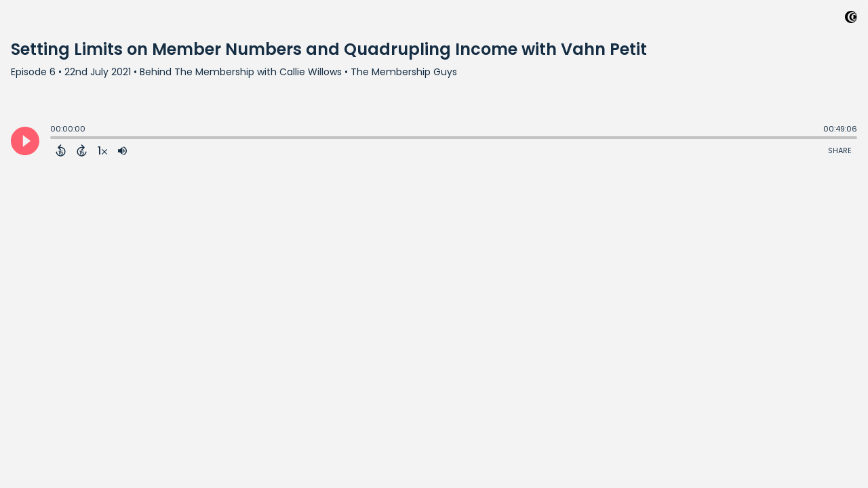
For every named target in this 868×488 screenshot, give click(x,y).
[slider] (54, 139)
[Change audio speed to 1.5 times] (102, 150)
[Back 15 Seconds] (61, 150)
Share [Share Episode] (840, 150)
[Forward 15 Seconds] (82, 150)
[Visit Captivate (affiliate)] (851, 19)
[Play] (25, 141)
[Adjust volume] (122, 150)
